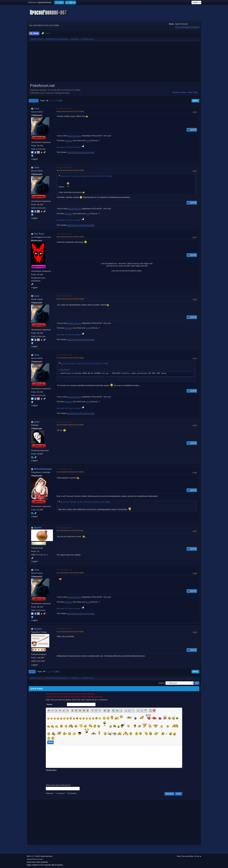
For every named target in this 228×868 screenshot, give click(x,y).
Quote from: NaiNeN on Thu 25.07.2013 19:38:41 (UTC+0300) (85, 502)
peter (37, 422)
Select (67, 370)
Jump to (161, 683)
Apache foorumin (75, 136)
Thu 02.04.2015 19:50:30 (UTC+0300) (70, 472)
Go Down (34, 101)
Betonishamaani (43, 469)
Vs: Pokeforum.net (64, 109)
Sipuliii (38, 528)
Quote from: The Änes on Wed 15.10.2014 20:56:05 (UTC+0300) (86, 176)
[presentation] (68, 777)
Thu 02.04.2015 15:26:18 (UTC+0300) (70, 358)
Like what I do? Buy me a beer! (71, 147)
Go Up (32, 672)
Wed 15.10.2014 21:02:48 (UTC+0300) (70, 299)
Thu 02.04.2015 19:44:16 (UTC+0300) (70, 425)
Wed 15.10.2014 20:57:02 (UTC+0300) (70, 170)
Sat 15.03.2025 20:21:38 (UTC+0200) (70, 531)
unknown (68, 141)
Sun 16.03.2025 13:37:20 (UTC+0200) (70, 573)
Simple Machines (46, 856)
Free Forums (39, 859)
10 (56, 100)
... (52, 100)
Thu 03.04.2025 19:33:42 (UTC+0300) (70, 632)
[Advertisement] (114, 63)
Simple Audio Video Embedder (37, 862)
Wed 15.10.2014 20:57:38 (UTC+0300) (70, 237)
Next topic (193, 92)
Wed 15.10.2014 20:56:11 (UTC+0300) (70, 111)
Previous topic (180, 92)
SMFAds (29, 859)
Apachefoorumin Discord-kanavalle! (81, 152)
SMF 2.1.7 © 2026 (33, 856)
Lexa (36, 108)
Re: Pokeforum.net (64, 528)
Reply (195, 101)
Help (179, 856)
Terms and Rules (188, 856)
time (88, 141)
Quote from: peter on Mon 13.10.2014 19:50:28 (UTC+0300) (85, 364)
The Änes (39, 234)
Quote (192, 130)
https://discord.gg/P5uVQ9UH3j (187, 27)
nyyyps (38, 629)
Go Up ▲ (198, 856)
